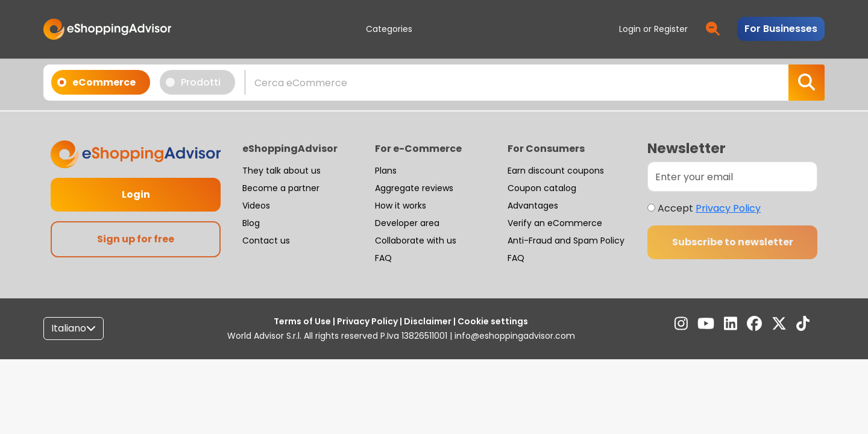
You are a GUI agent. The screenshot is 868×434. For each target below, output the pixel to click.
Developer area (407, 223)
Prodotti (197, 82)
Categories (389, 29)
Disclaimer (428, 321)
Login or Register (653, 29)
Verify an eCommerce (555, 223)
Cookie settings (492, 321)
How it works (401, 206)
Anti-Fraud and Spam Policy (566, 241)
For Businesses (781, 29)
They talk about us (281, 171)
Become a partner (281, 188)
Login (136, 194)
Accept (709, 208)
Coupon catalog (542, 188)
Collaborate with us (416, 241)
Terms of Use (303, 321)
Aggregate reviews (414, 188)
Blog (251, 223)
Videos (256, 206)
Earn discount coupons (556, 171)
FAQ (383, 258)
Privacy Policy (728, 208)
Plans (386, 171)
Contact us (266, 241)
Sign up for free (136, 239)
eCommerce (100, 82)
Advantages (533, 206)
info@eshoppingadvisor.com (515, 336)
